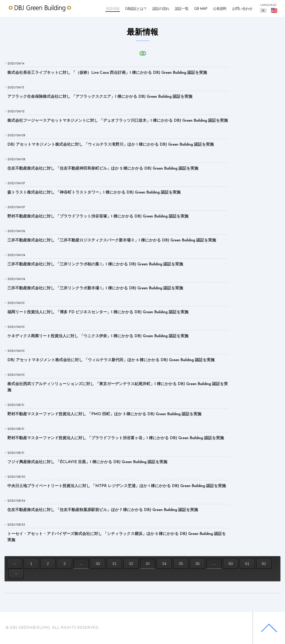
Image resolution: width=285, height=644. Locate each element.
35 (181, 564)
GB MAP (201, 9)
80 (231, 564)
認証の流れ (161, 9)
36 (197, 564)
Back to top (269, 628)
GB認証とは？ (136, 9)
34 (164, 564)
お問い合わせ (242, 9)
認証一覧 (182, 9)
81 (247, 564)
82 (264, 564)
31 (114, 564)
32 (131, 564)
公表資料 (220, 9)
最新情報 (113, 9)
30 (98, 564)
